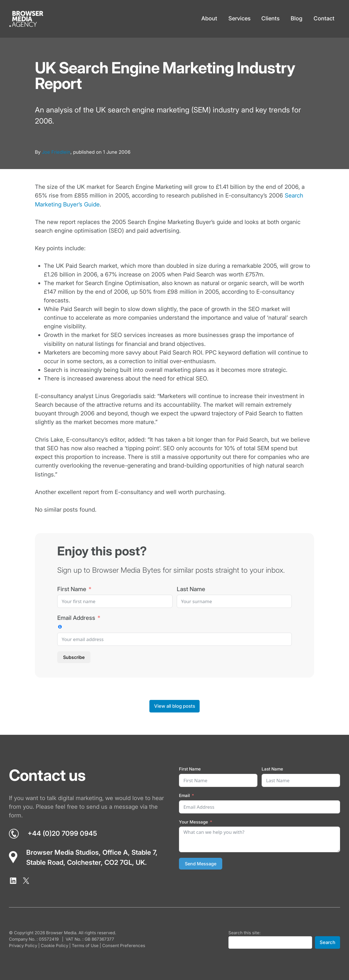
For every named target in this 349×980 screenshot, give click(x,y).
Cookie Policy (54, 946)
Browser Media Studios (63, 852)
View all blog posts (175, 706)
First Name (72, 589)
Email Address (76, 618)
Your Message (193, 822)
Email (184, 795)
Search (328, 942)
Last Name (191, 589)
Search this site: (244, 933)
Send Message (201, 864)
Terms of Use (85, 946)
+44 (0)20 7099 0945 (62, 833)
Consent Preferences (124, 946)
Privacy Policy (23, 946)
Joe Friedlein (56, 152)
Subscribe (74, 657)
